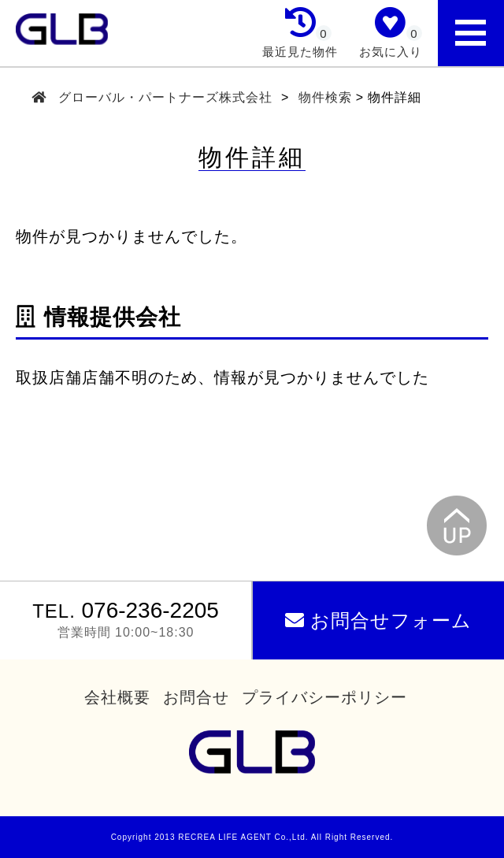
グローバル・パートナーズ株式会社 (166, 97)
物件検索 (325, 97)
